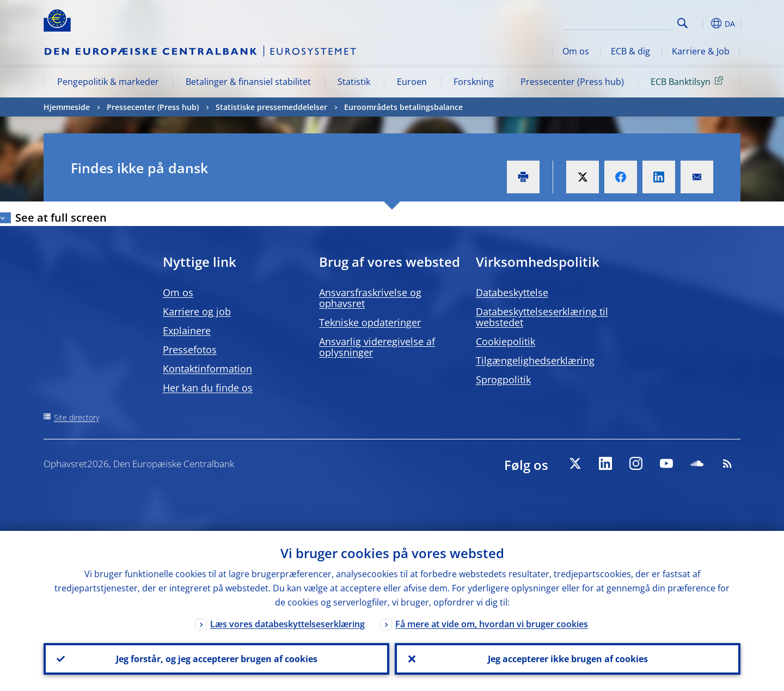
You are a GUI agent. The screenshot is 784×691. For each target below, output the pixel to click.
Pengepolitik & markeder (108, 82)
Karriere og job (197, 311)
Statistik (354, 82)
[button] (702, 23)
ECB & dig (630, 51)
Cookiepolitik (506, 341)
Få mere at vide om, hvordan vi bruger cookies (492, 624)
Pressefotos (190, 350)
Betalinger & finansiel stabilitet (248, 82)
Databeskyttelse (512, 292)
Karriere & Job (701, 51)
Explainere (187, 331)
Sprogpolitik (503, 380)
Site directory (76, 417)
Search (682, 23)
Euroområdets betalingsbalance (403, 107)
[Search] (619, 22)
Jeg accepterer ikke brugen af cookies (568, 659)
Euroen (412, 82)
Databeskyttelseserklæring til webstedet (542, 317)
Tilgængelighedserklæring (535, 360)
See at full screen (61, 218)
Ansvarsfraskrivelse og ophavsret (370, 298)
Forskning (474, 82)
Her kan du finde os (208, 388)
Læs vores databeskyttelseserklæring (287, 624)
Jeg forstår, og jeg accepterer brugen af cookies (217, 659)
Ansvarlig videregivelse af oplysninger (377, 347)
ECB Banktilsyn (689, 81)
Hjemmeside (67, 107)
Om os (576, 51)
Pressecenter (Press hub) (572, 82)
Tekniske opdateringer (370, 322)
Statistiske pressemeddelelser (271, 107)
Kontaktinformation (207, 369)
